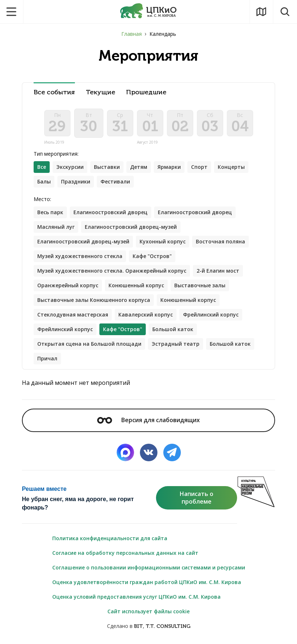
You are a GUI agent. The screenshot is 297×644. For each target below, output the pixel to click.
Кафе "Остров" (152, 256)
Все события (54, 92)
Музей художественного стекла (80, 256)
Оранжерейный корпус (68, 285)
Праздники (76, 181)
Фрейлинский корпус (211, 315)
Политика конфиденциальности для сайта (110, 538)
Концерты (231, 167)
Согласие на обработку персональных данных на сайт (125, 553)
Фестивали (115, 181)
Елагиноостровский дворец (111, 212)
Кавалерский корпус (146, 315)
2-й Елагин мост (218, 271)
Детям (139, 167)
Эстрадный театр (176, 344)
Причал (47, 358)
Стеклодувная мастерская (73, 315)
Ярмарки (169, 167)
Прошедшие (146, 92)
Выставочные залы (200, 285)
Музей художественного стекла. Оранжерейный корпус (112, 271)
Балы (44, 181)
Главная (132, 34)
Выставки (107, 167)
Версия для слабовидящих (148, 420)
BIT (138, 626)
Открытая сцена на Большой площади (89, 344)
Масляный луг (56, 227)
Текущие (100, 92)
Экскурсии (70, 167)
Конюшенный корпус (136, 285)
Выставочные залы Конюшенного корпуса (94, 300)
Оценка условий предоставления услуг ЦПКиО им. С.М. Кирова (136, 597)
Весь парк (50, 212)
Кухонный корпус (163, 241)
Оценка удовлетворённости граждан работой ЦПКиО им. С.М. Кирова (147, 582)
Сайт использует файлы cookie (148, 611)
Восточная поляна (220, 241)
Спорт (199, 167)
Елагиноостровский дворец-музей (131, 227)
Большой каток (173, 329)
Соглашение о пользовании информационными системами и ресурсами (149, 567)
